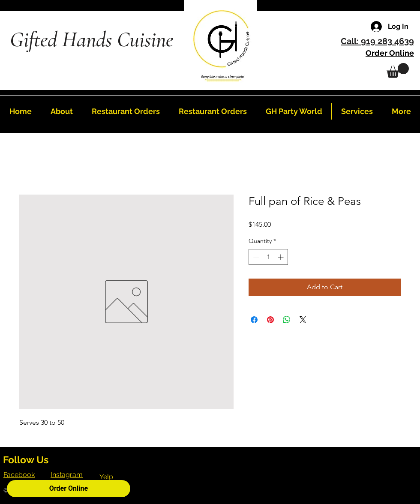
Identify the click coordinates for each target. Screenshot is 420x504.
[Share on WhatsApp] (287, 320)
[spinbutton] (268, 257)
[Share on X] (303, 320)
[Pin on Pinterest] (270, 320)
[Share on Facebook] (254, 320)
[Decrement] (255, 257)
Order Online (69, 488)
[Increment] (281, 257)
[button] (398, 70)
